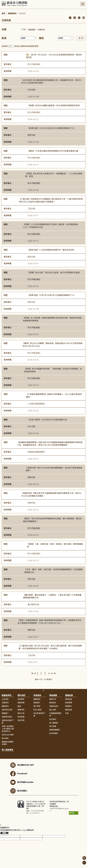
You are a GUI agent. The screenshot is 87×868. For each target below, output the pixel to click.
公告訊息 (5, 699)
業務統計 (69, 706)
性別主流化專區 (8, 735)
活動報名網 (54, 706)
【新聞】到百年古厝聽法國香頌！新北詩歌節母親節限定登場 (54, 106)
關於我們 (21, 695)
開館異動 (32, 30)
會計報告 (5, 738)
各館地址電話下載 (8, 722)
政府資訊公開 (7, 710)
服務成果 (69, 695)
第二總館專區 (7, 750)
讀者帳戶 (37, 703)
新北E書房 (37, 710)
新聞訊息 (42, 30)
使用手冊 (21, 720)
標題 (6, 55)
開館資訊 (5, 706)
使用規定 (21, 699)
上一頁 (35, 673)
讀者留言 (53, 703)
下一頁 (52, 673)
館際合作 (53, 699)
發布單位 (7, 64)
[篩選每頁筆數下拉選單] (12, 46)
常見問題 (21, 717)
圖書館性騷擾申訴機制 (8, 743)
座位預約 (53, 719)
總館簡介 (5, 713)
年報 (67, 713)
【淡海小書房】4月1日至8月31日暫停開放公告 (47, 420)
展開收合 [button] (43, 691)
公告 (24, 29)
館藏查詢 (37, 699)
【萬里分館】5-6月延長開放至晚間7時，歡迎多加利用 (51, 250)
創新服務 (69, 703)
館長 (19, 706)
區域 (4, 38)
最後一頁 (55, 673)
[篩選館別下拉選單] (65, 38)
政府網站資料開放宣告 (58, 802)
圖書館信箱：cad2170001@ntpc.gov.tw (59, 809)
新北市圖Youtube (22, 782)
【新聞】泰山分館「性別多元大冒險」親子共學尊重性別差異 (54, 273)
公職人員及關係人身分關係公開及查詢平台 (8, 729)
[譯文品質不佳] (6, 833)
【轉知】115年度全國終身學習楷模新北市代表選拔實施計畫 (53, 151)
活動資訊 (5, 703)
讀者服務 (53, 695)
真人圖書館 (54, 723)
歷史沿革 (21, 713)
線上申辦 (53, 710)
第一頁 (32, 673)
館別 (41, 38)
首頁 (3, 13)
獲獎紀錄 (69, 710)
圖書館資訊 (12, 13)
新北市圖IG (19, 791)
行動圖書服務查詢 (55, 715)
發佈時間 (7, 71)
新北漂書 (53, 726)
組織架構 (21, 703)
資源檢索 (37, 695)
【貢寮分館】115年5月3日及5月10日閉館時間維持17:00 (51, 128)
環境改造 (69, 699)
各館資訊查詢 (7, 717)
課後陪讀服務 (54, 730)
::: (1, 1)
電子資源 (37, 706)
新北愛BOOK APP (22, 765)
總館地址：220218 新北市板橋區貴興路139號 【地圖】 (36, 806)
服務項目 (21, 710)
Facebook (19, 774)
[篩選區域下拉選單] (28, 38)
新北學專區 (54, 733)
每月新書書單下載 (39, 715)
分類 (4, 29)
